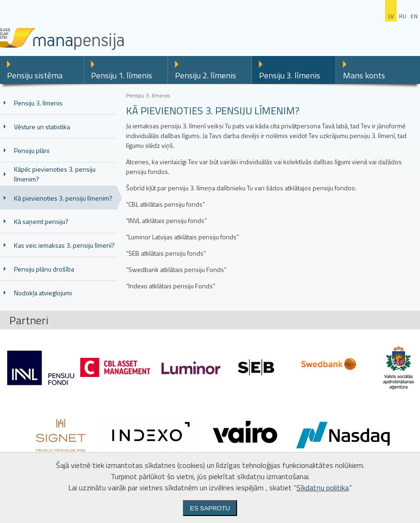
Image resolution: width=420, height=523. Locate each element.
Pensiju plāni (32, 150)
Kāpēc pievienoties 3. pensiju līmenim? (55, 174)
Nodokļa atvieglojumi (43, 293)
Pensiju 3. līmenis (290, 75)
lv (391, 16)
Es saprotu (210, 508)
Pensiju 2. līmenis (206, 75)
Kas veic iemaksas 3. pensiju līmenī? (64, 245)
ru (403, 16)
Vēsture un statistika (42, 127)
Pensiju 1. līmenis (122, 75)
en (414, 16)
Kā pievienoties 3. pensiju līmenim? (63, 198)
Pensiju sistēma (35, 75)
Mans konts (364, 75)
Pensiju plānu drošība (44, 269)
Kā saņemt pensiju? (41, 221)
